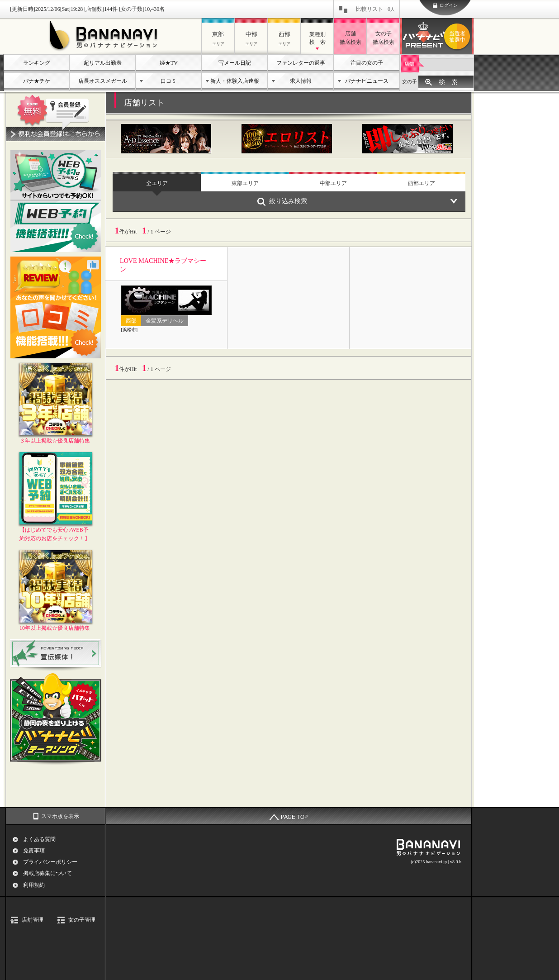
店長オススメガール (103, 81)
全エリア (157, 183)
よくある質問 (39, 839)
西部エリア (422, 183)
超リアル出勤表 (103, 63)
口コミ (169, 81)
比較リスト (375, 9)
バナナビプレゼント (459, 37)
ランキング (37, 63)
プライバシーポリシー (50, 862)
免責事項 (34, 851)
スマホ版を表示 (60, 816)
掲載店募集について (47, 873)
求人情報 (301, 81)
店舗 (409, 64)
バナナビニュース (367, 81)
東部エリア (245, 183)
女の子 (410, 81)
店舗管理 (33, 920)
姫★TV (169, 63)
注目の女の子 (367, 63)
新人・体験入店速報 (235, 81)
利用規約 (34, 885)
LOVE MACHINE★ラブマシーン (163, 265)
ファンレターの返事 (301, 63)
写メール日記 (235, 63)
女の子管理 (82, 920)
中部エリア (333, 183)
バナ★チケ (37, 81)
